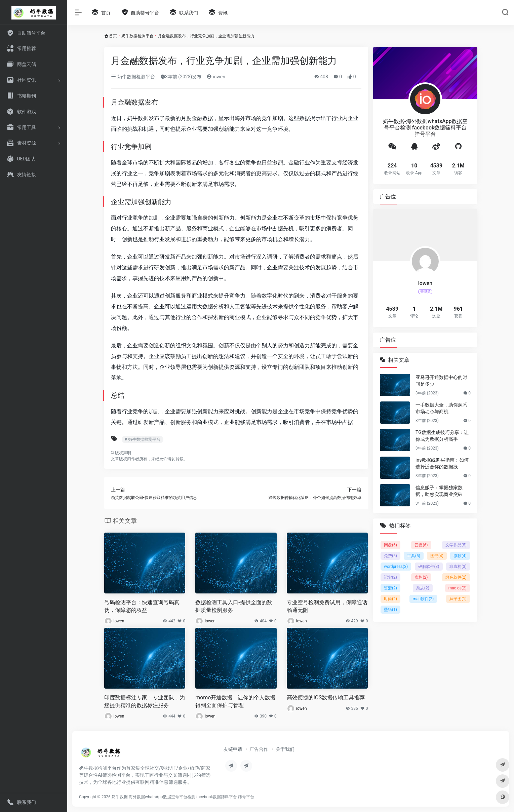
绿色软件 (456, 577)
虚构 (421, 577)
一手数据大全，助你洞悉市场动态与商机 (441, 408)
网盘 (390, 545)
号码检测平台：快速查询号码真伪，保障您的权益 (142, 606)
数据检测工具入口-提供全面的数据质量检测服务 (234, 606)
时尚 (390, 599)
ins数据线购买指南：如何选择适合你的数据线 (442, 463)
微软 (460, 556)
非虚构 (458, 567)
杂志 (422, 588)
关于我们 (285, 749)
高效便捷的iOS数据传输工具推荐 (326, 698)
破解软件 (428, 567)
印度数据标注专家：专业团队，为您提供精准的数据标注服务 (145, 701)
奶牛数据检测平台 (137, 36)
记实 (390, 577)
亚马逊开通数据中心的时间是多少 (441, 381)
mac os (457, 588)
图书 (437, 556)
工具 (414, 556)
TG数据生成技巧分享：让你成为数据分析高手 (442, 436)
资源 (390, 588)
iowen (216, 77)
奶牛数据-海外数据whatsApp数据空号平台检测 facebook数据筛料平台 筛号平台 (183, 797)
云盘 (421, 545)
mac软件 (423, 599)
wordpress (396, 567)
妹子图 (458, 599)
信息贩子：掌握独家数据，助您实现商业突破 (439, 491)
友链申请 (233, 749)
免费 (390, 556)
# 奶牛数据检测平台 (143, 439)
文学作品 (456, 545)
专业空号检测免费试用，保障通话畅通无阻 (327, 606)
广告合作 (259, 749)
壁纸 (390, 610)
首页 (113, 36)
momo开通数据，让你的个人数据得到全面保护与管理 (235, 701)
